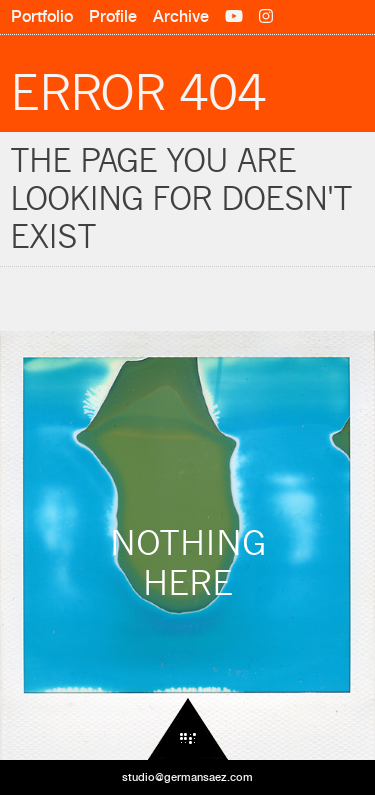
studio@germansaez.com (187, 777)
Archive (181, 16)
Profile (113, 16)
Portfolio (42, 16)
